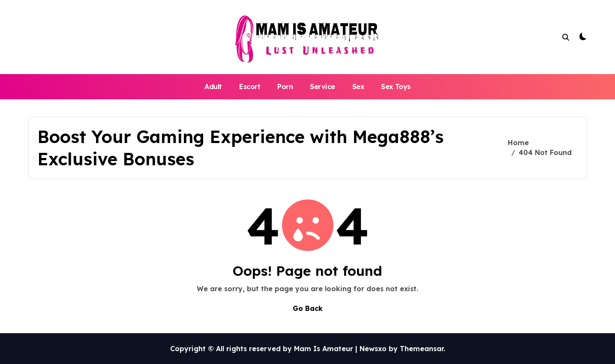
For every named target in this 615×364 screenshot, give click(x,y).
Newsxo (373, 349)
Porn (285, 87)
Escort (250, 87)
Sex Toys (396, 87)
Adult (213, 87)
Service (322, 87)
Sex (358, 87)
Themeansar (422, 349)
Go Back (308, 308)
